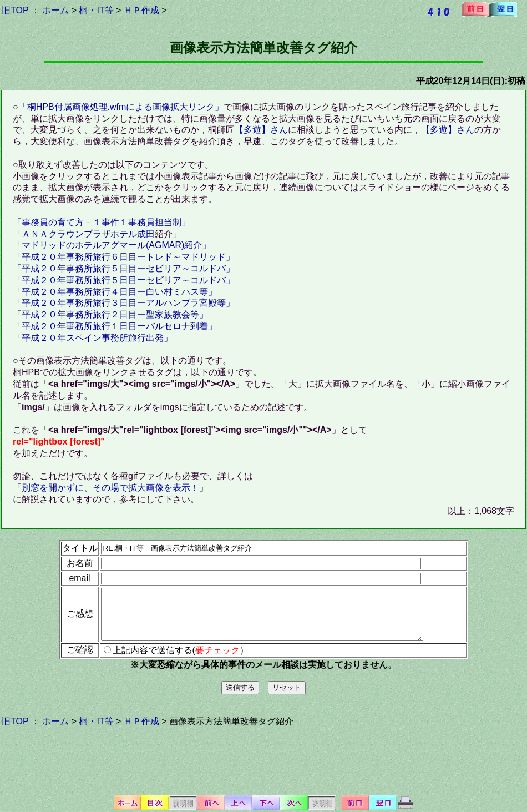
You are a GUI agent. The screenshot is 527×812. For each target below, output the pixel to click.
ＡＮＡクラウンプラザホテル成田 (88, 234)
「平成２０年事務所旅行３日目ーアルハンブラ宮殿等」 (124, 303)
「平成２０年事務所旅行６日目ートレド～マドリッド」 (124, 257)
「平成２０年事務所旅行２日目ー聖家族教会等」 (110, 314)
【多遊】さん (261, 130)
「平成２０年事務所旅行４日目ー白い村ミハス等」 (115, 292)
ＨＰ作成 (141, 10)
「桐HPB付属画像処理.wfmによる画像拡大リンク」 (121, 107)
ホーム (55, 10)
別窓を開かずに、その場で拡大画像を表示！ (110, 488)
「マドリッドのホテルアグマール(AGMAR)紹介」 (112, 245)
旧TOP (15, 10)
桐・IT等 (96, 10)
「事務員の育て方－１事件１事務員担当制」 (102, 222)
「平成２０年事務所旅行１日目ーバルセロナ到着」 (115, 326)
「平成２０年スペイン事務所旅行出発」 (93, 338)
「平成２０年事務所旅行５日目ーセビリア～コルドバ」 (124, 268)
